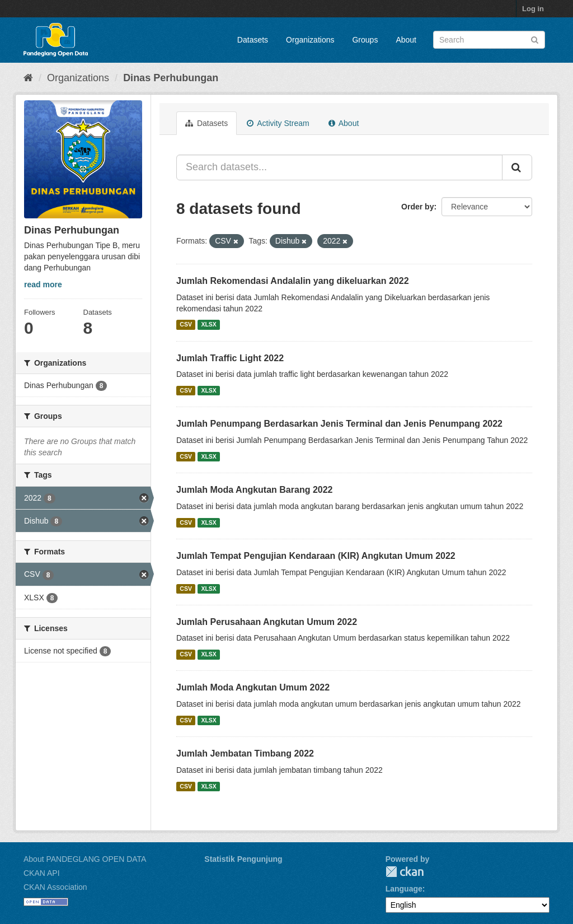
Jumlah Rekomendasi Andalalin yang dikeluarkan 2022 (293, 281)
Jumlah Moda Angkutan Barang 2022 (254, 490)
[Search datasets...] (339, 167)
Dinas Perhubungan (171, 78)
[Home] (28, 78)
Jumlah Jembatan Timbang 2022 (245, 753)
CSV (186, 325)
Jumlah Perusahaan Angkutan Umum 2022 (267, 622)
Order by (417, 207)
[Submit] (535, 39)
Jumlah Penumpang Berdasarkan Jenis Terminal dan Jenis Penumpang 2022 (339, 424)
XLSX (208, 325)
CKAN (405, 872)
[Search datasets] (489, 40)
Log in (533, 9)
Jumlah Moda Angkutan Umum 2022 (253, 687)
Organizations (310, 40)
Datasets (253, 40)
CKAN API (42, 873)
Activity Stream (278, 123)
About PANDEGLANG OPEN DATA (85, 859)
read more (43, 284)
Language (404, 889)
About (406, 40)
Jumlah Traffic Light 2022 (230, 358)
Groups (365, 40)
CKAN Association (55, 887)
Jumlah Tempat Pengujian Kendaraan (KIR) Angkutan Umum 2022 (316, 556)
